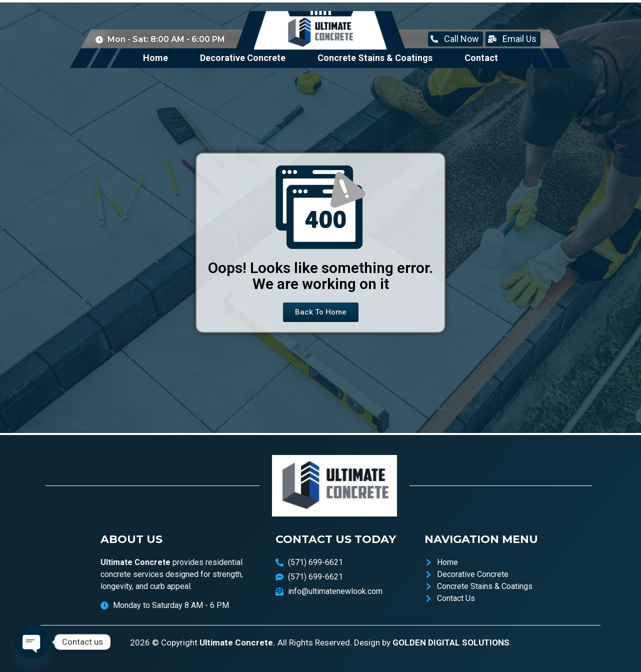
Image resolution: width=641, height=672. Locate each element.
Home (155, 58)
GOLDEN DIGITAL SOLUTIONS (451, 642)
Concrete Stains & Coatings (375, 58)
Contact (481, 58)
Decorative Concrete (243, 58)
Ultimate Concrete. (237, 642)
